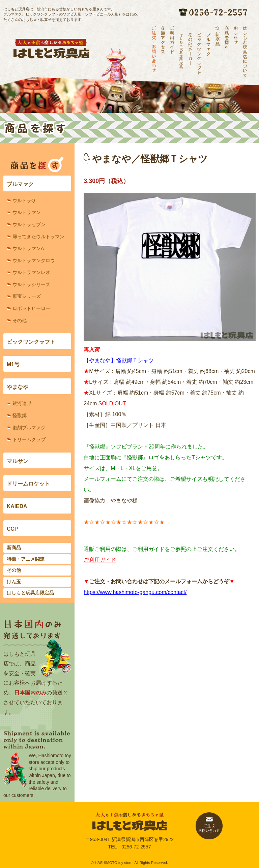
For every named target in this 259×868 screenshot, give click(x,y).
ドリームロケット (28, 484)
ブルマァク (20, 184)
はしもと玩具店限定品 (30, 593)
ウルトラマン (27, 212)
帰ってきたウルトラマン (38, 237)
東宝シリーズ (27, 296)
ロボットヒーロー (31, 308)
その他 (20, 320)
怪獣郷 (20, 415)
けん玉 (14, 582)
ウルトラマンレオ (31, 272)
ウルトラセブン (29, 224)
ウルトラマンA (28, 248)
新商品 (14, 548)
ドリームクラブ (29, 439)
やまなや (18, 387)
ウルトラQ (24, 200)
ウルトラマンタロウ (34, 260)
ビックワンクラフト (31, 342)
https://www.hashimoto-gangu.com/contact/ (135, 592)
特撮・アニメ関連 (26, 559)
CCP (12, 529)
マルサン (18, 461)
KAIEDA (17, 506)
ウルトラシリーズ (31, 284)
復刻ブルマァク (29, 428)
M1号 (13, 364)
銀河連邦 (22, 403)
